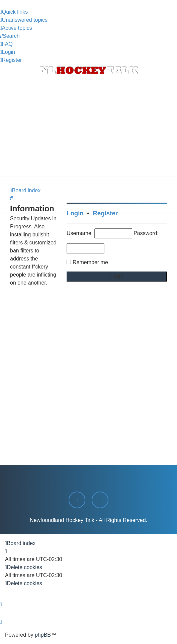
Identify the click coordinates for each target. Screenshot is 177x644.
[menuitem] (24, 20)
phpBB (43, 635)
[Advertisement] (88, 126)
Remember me (90, 262)
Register (105, 213)
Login (75, 213)
